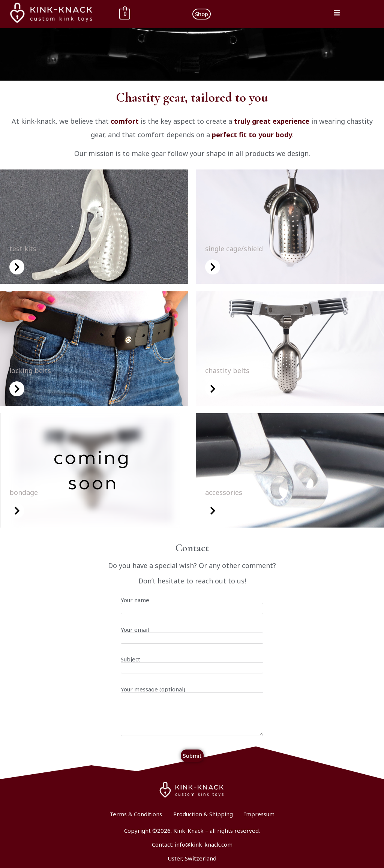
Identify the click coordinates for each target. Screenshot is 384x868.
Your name (192, 609)
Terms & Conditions (136, 814)
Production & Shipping (203, 814)
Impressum (259, 814)
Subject (192, 669)
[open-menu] (337, 14)
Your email (192, 639)
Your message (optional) (192, 715)
